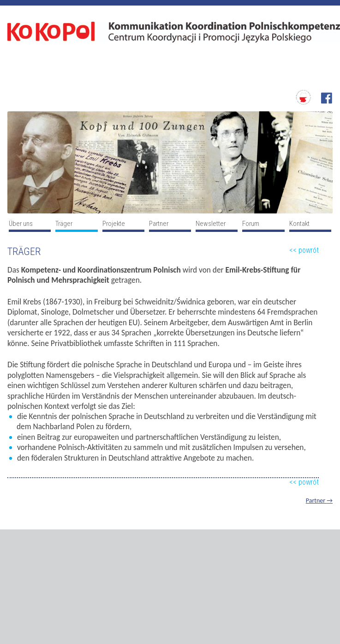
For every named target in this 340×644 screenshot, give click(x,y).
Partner (159, 224)
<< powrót (304, 250)
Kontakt (299, 224)
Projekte (114, 224)
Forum (251, 224)
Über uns (21, 224)
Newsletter (211, 224)
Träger (64, 224)
